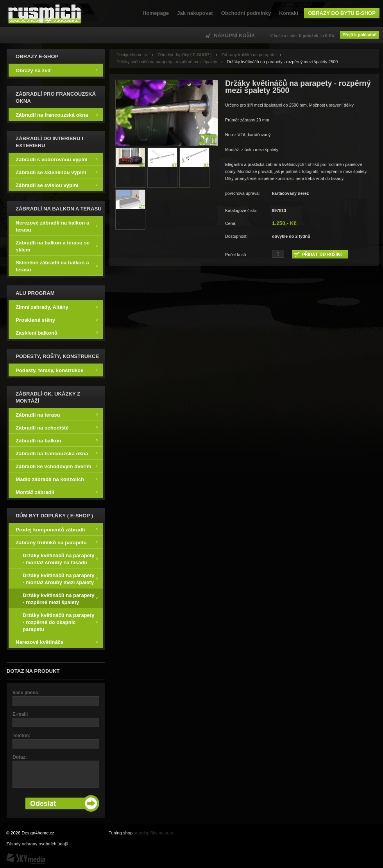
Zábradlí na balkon (57, 440)
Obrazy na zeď (57, 70)
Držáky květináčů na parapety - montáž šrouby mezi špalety (60, 578)
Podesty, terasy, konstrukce (57, 370)
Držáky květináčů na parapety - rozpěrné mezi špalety (60, 598)
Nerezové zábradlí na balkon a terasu (57, 226)
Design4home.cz (45, 14)
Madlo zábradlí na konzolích (57, 479)
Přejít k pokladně (360, 35)
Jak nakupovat (195, 13)
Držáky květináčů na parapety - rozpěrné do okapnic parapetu (60, 622)
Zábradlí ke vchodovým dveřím (57, 466)
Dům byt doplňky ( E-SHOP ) (184, 55)
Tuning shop (121, 833)
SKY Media (26, 859)
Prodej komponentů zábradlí (57, 529)
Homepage (156, 13)
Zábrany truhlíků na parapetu (57, 542)
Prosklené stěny (57, 320)
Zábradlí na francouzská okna (57, 115)
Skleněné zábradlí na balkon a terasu (57, 266)
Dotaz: (20, 757)
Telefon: (21, 736)
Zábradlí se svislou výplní (57, 185)
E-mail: (20, 714)
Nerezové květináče (57, 642)
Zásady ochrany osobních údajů (37, 844)
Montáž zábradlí (57, 492)
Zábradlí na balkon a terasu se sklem (57, 246)
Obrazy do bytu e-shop (342, 13)
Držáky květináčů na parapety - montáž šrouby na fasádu (60, 559)
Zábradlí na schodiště (57, 427)
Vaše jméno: (26, 693)
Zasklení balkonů (57, 332)
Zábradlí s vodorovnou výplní (57, 159)
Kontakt (289, 13)
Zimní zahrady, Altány (57, 307)
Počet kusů (235, 255)
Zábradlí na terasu (57, 414)
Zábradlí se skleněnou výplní (57, 172)
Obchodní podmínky (246, 13)
